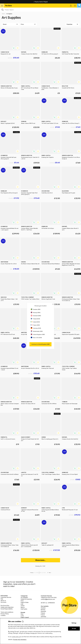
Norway (43, 610)
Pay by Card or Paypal (41, 2)
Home (3, 14)
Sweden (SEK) (36, 309)
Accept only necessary (20, 639)
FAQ (2, 599)
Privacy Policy (5, 614)
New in (23, 607)
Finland (43, 613)
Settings (74, 623)
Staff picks (24, 609)
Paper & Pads (25, 602)
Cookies (3, 615)
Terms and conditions (7, 612)
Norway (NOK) (36, 313)
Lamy (22, 616)
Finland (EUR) (35, 319)
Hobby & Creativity (26, 599)
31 (48, 573)
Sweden (43, 608)
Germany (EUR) (36, 328)
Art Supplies (9, 14)
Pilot (22, 614)
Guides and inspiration (7, 607)
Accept (74, 629)
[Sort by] (72, 24)
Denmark (43, 611)
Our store (3, 602)
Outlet (23, 606)
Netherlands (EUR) (37, 331)
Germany (43, 617)
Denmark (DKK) (36, 316)
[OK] (40, 10)
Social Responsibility (7, 609)
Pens (22, 601)
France (43, 615)
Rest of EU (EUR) (36, 338)
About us (3, 601)
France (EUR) (35, 325)
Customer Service (6, 597)
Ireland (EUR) (35, 322)
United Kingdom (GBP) (38, 334)
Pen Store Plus (5, 606)
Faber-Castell (25, 617)
